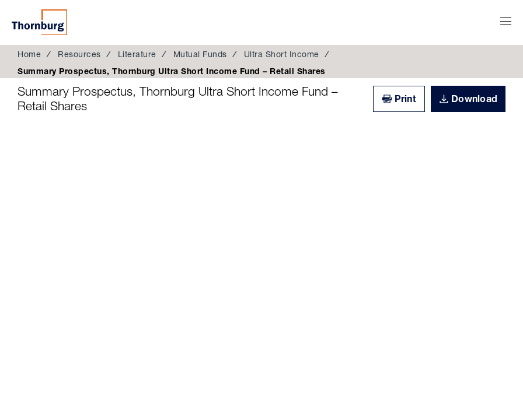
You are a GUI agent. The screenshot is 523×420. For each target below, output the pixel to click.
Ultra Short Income (282, 54)
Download (474, 99)
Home (29, 54)
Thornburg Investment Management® (39, 22)
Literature (137, 54)
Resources (79, 54)
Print (405, 99)
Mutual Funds (200, 54)
